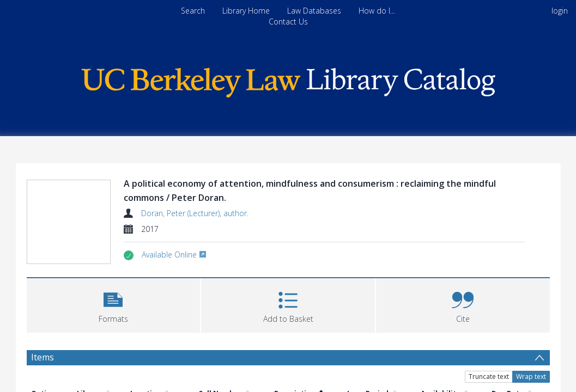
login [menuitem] (560, 11)
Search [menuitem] (193, 11)
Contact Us (288, 22)
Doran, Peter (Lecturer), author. (195, 213)
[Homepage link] (288, 80)
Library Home (246, 11)
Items (43, 357)
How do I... (377, 11)
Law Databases (314, 11)
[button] (114, 304)
